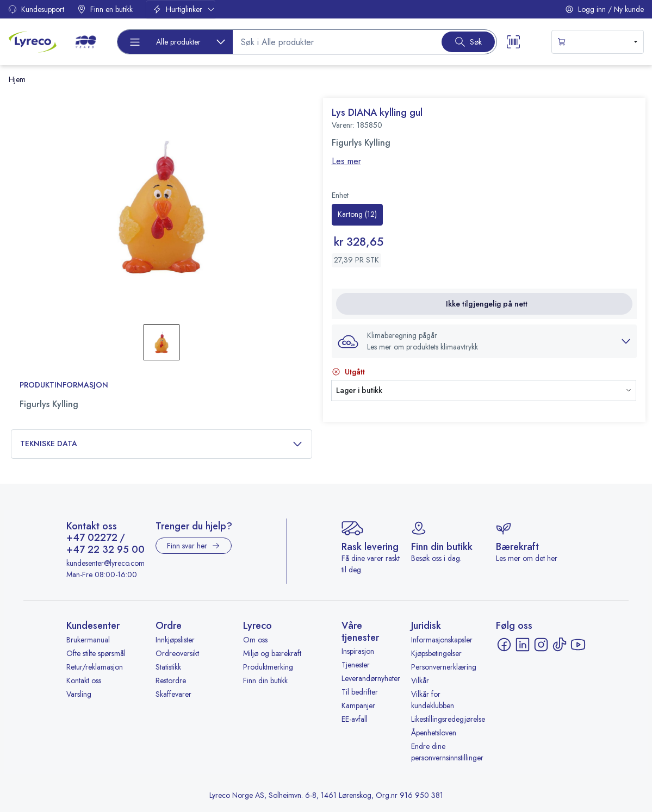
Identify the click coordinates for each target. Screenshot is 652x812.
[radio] (357, 215)
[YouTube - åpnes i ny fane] (578, 645)
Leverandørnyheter (371, 678)
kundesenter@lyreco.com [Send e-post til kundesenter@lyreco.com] (105, 563)
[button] (162, 207)
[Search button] (468, 42)
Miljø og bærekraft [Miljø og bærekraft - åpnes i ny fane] (272, 653)
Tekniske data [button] (162, 444)
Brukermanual (88, 640)
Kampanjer (358, 705)
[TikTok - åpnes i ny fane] (560, 645)
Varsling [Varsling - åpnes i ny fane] (79, 694)
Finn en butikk (105, 9)
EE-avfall (355, 719)
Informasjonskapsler (442, 640)
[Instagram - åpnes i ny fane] (541, 645)
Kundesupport (36, 9)
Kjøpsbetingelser (436, 653)
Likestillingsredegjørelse (448, 719)
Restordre (171, 680)
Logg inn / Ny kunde (604, 9)
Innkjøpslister (175, 640)
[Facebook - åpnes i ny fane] (504, 645)
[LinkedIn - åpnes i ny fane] (523, 645)
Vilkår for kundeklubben (433, 700)
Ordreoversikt (177, 653)
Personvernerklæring (444, 667)
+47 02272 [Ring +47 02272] (92, 538)
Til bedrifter (360, 692)
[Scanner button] (513, 42)
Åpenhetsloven (434, 733)
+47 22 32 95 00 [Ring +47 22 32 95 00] (105, 550)
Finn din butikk (265, 680)
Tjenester (356, 665)
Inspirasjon (358, 651)
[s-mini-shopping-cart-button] (598, 42)
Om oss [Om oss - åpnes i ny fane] (255, 640)
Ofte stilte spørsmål (96, 653)
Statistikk (168, 667)
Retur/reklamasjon (95, 667)
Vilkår (420, 680)
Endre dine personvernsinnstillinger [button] (447, 752)
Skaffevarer (173, 694)
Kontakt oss (84, 680)
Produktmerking (268, 667)
